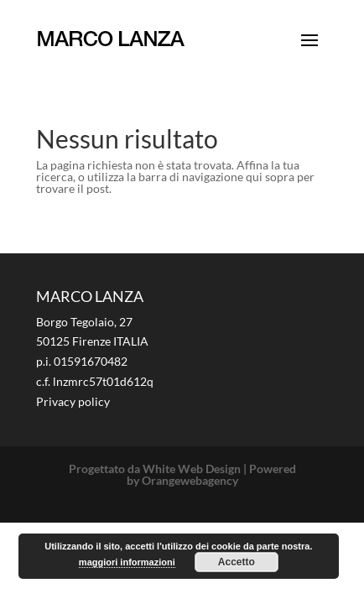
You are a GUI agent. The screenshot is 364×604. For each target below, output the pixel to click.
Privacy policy (73, 401)
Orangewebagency (190, 480)
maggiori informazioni (127, 562)
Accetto (237, 562)
